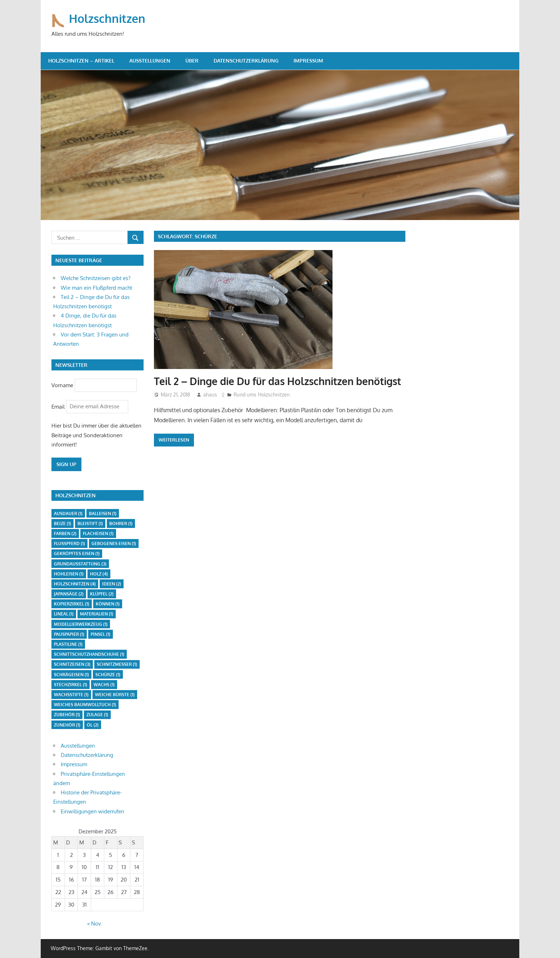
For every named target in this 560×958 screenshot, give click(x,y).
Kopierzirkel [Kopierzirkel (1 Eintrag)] (72, 604)
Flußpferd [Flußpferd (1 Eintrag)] (69, 543)
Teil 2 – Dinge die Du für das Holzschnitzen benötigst (277, 381)
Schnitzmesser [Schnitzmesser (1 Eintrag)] (117, 664)
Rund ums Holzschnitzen (262, 395)
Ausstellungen (150, 61)
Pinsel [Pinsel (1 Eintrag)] (101, 634)
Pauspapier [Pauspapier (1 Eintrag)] (69, 634)
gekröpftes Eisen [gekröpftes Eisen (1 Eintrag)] (77, 553)
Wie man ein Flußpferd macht (96, 288)
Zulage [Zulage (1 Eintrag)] (97, 715)
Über (192, 61)
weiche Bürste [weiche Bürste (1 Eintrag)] (115, 695)
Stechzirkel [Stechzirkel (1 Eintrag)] (71, 685)
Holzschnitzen (107, 18)
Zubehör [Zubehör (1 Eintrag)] (67, 715)
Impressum (308, 61)
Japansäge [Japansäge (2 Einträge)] (69, 594)
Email (59, 406)
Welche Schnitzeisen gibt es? (96, 278)
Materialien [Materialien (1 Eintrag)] (97, 614)
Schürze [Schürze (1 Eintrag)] (108, 675)
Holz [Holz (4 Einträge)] (99, 574)
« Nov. (95, 924)
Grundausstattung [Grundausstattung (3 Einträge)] (80, 564)
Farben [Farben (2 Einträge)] (65, 533)
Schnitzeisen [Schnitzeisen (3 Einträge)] (72, 664)
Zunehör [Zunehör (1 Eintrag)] (67, 725)
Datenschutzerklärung (246, 61)
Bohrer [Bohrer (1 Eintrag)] (121, 523)
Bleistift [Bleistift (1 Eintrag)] (90, 523)
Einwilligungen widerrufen (92, 811)
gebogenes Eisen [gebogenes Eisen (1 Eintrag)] (114, 543)
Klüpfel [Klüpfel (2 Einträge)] (102, 594)
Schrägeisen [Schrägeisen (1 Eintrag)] (71, 675)
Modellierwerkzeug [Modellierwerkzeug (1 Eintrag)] (81, 624)
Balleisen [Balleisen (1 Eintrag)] (103, 513)
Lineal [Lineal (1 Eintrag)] (64, 614)
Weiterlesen (174, 440)
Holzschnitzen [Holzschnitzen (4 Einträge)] (75, 584)
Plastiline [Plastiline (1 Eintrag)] (68, 644)
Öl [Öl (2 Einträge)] (93, 725)
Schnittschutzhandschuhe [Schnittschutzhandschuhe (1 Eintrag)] (89, 654)
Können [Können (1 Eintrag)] (108, 604)
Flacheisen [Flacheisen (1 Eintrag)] (98, 533)
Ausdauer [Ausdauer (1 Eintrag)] (68, 513)
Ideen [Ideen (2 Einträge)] (112, 584)
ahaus (210, 395)
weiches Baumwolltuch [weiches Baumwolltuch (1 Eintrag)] (85, 705)
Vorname (62, 385)
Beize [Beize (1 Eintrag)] (62, 523)
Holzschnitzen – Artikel (81, 61)
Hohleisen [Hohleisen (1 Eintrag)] (69, 574)
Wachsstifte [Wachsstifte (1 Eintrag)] (71, 695)
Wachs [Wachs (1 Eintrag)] (104, 685)
